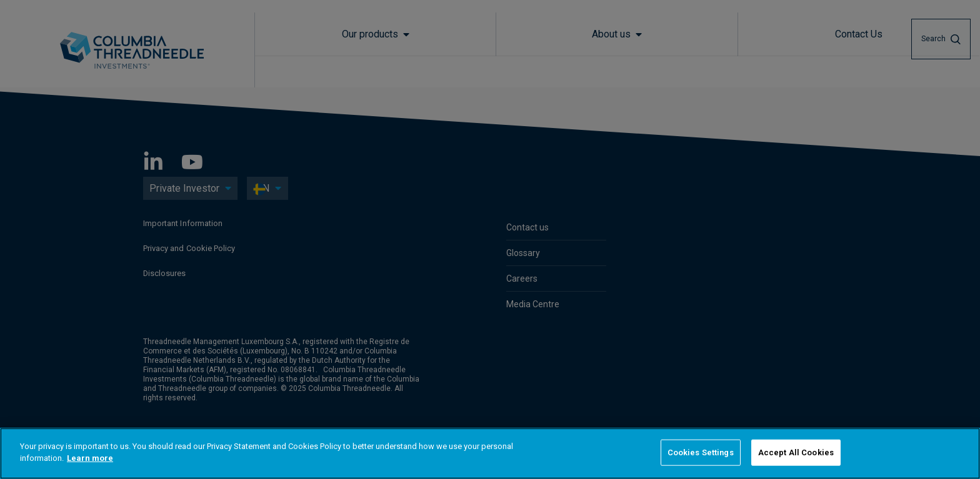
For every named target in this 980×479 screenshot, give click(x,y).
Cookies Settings (701, 452)
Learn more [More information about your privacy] (90, 458)
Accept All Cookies (796, 452)
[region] (490, 453)
